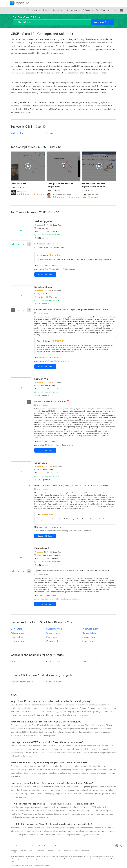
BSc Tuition (58, 361)
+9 (29, 244)
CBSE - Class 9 (18, 662)
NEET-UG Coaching (76, 531)
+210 (29, 571)
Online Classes (32, 10)
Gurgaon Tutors (89, 637)
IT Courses (87, 10)
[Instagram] (117, 846)
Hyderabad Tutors (90, 629)
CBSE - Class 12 (89, 662)
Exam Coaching (103, 10)
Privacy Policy (44, 846)
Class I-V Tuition (51, 599)
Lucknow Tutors (18, 641)
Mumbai (50, 850)
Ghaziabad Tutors (54, 641)
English (41, 595)
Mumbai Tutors (89, 633)
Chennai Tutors (53, 633)
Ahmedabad (85, 850)
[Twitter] (121, 846)
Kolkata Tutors (17, 633)
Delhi (32, 850)
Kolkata (66, 850)
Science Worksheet (55, 682)
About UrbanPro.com (17, 846)
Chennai (24, 850)
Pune (58, 850)
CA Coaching (50, 445)
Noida (14, 852)
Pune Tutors (52, 637)
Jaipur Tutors (88, 641)
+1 (29, 310)
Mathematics (17, 133)
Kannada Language (64, 599)
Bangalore (14, 850)
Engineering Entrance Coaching (56, 531)
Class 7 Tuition (50, 269)
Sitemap (74, 846)
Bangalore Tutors (54, 629)
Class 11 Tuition (62, 269)
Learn (66, 846)
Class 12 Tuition (61, 445)
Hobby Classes (72, 10)
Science (50, 133)
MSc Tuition (49, 361)
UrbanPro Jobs (56, 846)
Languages (58, 10)
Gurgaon (75, 850)
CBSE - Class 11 (54, 662)
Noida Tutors (17, 637)
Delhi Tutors (16, 629)
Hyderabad (41, 850)
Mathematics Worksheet (22, 682)
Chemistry (49, 358)
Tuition (46, 10)
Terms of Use (32, 846)
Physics (52, 266)
